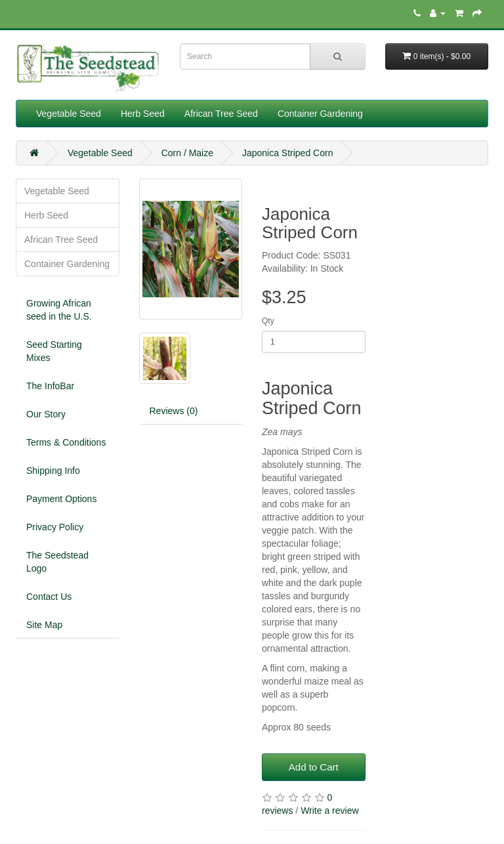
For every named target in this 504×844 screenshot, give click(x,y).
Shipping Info (53, 471)
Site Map (44, 625)
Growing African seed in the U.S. (59, 310)
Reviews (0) (174, 411)
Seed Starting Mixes (54, 351)
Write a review (329, 811)
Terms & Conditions (66, 442)
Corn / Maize (187, 153)
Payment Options (61, 499)
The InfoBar (50, 386)
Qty (268, 321)
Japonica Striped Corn (288, 153)
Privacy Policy (55, 527)
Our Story (46, 414)
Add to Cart (314, 767)
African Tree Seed (221, 114)
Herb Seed (143, 114)
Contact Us (49, 597)
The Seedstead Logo (57, 562)
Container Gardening (320, 114)
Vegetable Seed (69, 114)
